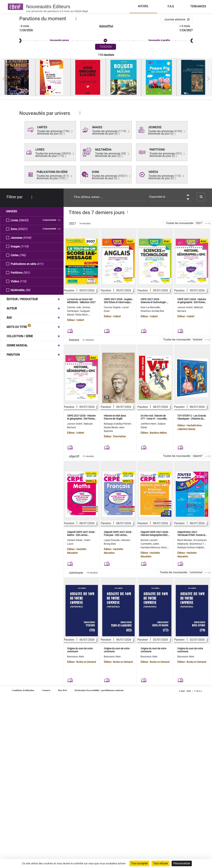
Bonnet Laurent (149, 540)
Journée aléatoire (177, 19)
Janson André (185, 307)
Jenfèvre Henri (149, 424)
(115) (23, 281)
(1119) (24, 246)
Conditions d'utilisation (23, 690)
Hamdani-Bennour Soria (154, 547)
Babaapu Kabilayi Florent (118, 424)
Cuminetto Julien (150, 544)
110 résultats (106, 55)
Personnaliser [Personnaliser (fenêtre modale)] (182, 863)
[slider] (106, 41)
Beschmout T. (197, 544)
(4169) (27, 238)
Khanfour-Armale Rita (152, 311)
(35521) (22, 229)
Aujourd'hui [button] (106, 26)
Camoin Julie (74, 307)
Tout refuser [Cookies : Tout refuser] (161, 863)
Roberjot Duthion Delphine (192, 547)
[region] (106, 79)
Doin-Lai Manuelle (150, 307)
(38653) (24, 220)
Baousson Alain (76, 656)
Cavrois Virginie (112, 307)
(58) (28, 290)
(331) (26, 272)
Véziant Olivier (75, 540)
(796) (22, 255)
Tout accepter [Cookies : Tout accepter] (139, 863)
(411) (40, 264)
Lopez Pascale (112, 540)
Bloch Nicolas (185, 540)
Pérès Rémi (82, 315)
